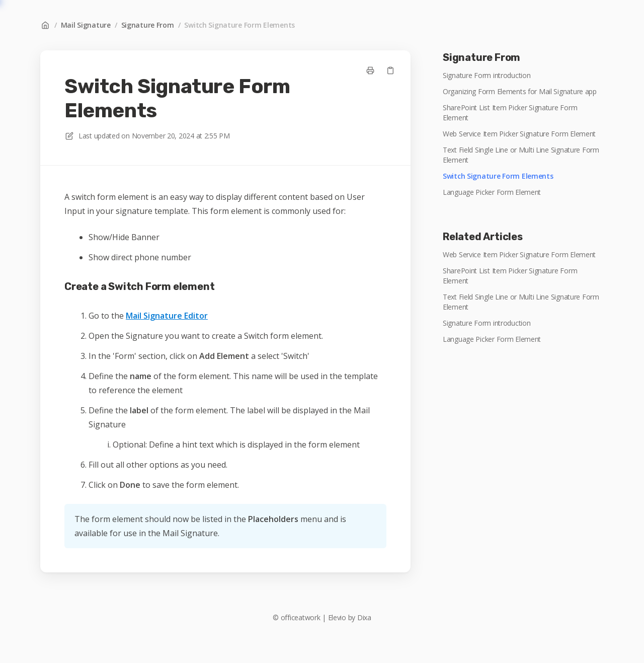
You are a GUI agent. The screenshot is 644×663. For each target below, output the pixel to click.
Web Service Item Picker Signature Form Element (519, 134)
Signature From (148, 25)
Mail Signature (86, 25)
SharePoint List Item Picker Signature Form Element (510, 113)
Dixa (364, 617)
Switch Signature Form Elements (239, 25)
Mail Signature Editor (167, 316)
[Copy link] (390, 70)
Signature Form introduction (487, 75)
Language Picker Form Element (492, 192)
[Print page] (370, 70)
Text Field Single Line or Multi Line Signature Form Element (521, 155)
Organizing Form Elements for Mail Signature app (520, 91)
